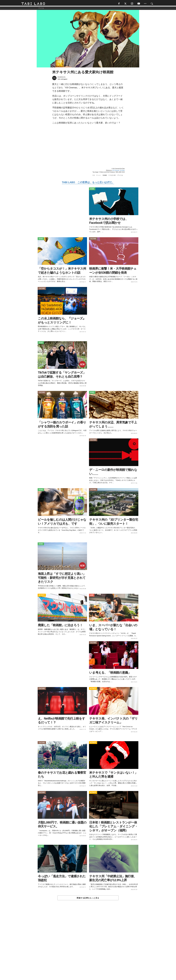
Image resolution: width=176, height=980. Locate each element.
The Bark (122, 171)
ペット (99, 176)
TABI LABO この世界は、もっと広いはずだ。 (88, 183)
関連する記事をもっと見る (88, 899)
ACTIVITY (42, 596)
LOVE (92, 596)
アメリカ (120, 176)
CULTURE (93, 240)
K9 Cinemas (116, 171)
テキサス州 (112, 176)
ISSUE (92, 190)
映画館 (105, 176)
